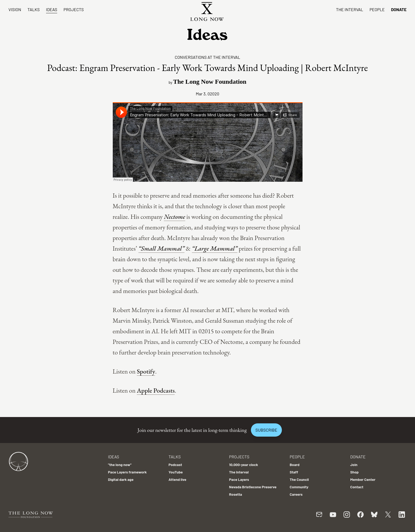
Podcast (175, 465)
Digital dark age (121, 479)
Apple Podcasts (156, 390)
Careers (296, 494)
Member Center (363, 479)
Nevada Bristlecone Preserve (253, 487)
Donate (399, 9)
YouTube (176, 472)
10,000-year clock (244, 465)
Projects (74, 9)
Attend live (177, 479)
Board (294, 465)
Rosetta (236, 494)
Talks (34, 9)
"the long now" (120, 465)
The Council (299, 479)
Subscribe (266, 430)
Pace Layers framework (127, 472)
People (377, 9)
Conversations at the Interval (207, 57)
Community (299, 487)
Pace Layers (239, 479)
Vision (15, 9)
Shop (354, 472)
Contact (357, 487)
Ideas (52, 9)
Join (354, 465)
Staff (294, 472)
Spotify (146, 371)
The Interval (350, 9)
